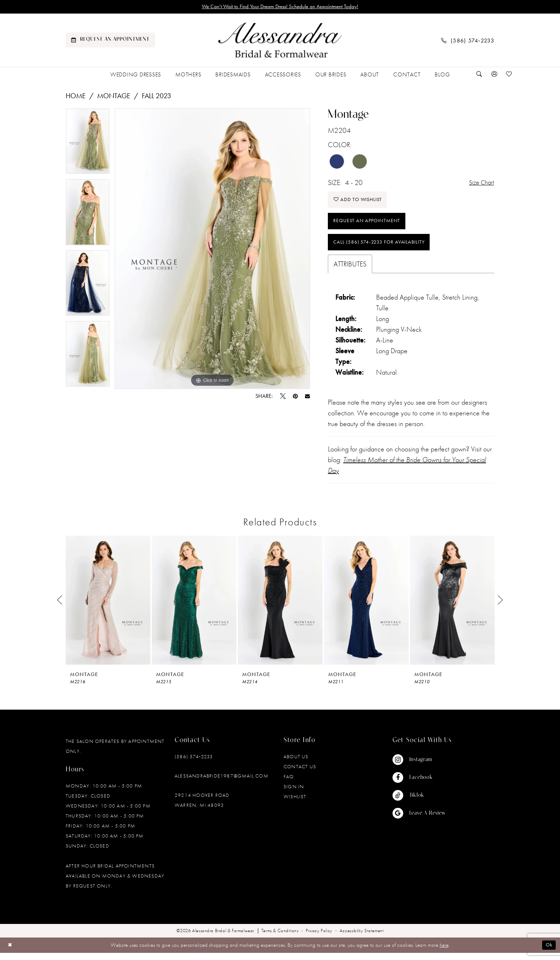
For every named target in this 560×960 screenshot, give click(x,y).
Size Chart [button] (480, 184)
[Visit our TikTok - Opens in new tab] (419, 803)
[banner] (280, 41)
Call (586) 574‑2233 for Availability (384, 249)
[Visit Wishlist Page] (509, 75)
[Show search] (479, 75)
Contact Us (300, 774)
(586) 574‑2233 (194, 764)
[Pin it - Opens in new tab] (295, 397)
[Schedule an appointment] (110, 41)
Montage (114, 96)
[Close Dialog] (11, 952)
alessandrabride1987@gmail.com (222, 783)
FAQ (289, 784)
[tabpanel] (88, 144)
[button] (494, 75)
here (444, 952)
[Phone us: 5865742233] (468, 41)
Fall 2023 (156, 96)
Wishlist (295, 804)
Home (76, 96)
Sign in (294, 794)
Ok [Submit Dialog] (549, 952)
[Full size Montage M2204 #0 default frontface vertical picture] (212, 249)
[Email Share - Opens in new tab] (307, 397)
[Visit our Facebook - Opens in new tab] (419, 785)
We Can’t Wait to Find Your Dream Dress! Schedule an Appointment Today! (280, 7)
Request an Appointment (370, 226)
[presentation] (108, 608)
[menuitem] (110, 41)
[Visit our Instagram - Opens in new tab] (419, 767)
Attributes (350, 271)
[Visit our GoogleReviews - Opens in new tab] (419, 821)
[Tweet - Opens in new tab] (283, 397)
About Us (296, 764)
